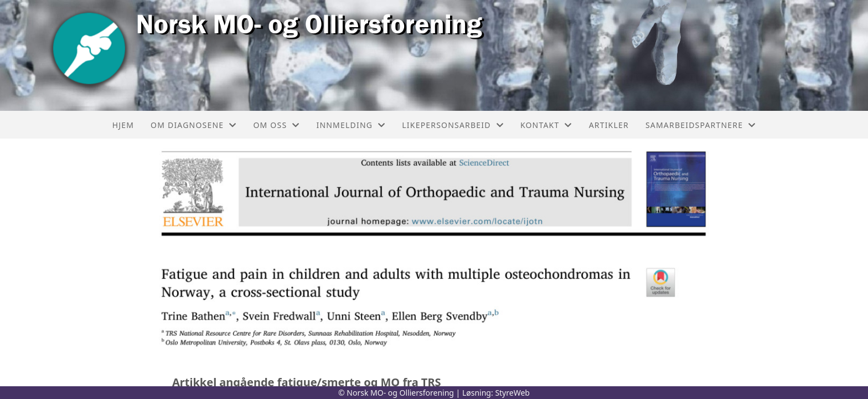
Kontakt (546, 125)
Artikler (609, 125)
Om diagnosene (193, 125)
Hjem (123, 125)
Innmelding (351, 125)
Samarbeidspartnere (701, 125)
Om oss (276, 125)
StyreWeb (512, 393)
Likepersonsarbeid (453, 125)
